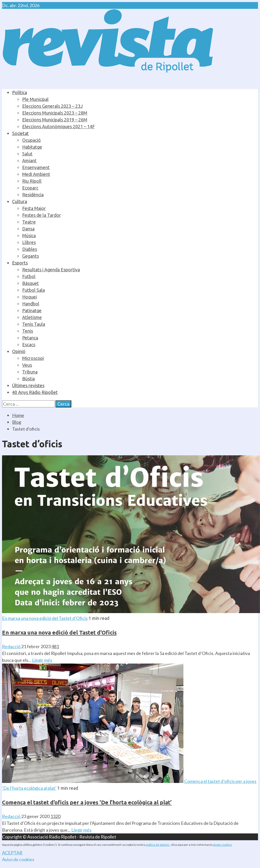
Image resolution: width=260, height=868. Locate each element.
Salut (27, 154)
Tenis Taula (34, 324)
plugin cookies (222, 845)
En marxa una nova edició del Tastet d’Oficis (45, 618)
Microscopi (33, 358)
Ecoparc (30, 188)
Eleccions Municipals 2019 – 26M (55, 120)
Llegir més (42, 660)
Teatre (29, 222)
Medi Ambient (36, 174)
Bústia (28, 379)
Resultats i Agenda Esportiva (51, 270)
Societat (20, 133)
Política (20, 92)
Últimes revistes (28, 385)
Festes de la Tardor (42, 215)
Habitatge (32, 147)
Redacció (12, 646)
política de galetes (158, 845)
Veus (27, 365)
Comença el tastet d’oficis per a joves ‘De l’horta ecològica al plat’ (87, 802)
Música (29, 235)
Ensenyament (36, 167)
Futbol (29, 276)
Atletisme (32, 317)
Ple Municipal (35, 99)
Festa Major (34, 208)
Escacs (29, 345)
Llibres (29, 242)
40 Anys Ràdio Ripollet (35, 392)
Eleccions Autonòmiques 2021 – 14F (58, 126)
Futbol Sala (34, 290)
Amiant (29, 161)
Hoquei (29, 297)
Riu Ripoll (32, 181)
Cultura (20, 201)
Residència (33, 195)
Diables (30, 249)
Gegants (30, 256)
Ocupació (31, 140)
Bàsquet (30, 283)
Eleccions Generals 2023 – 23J (52, 106)
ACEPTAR (12, 853)
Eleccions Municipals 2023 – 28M (55, 113)
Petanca (30, 338)
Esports (20, 263)
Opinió (19, 351)
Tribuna (30, 372)
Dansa (28, 229)
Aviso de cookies (18, 859)
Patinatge (32, 310)
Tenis (28, 331)
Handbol (31, 304)
